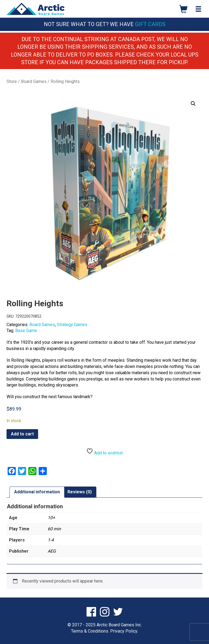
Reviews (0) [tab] (80, 492)
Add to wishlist (104, 452)
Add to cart (22, 434)
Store (12, 81)
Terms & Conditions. (90, 631)
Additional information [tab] (37, 492)
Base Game (26, 331)
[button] (193, 104)
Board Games (34, 81)
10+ (51, 518)
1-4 (51, 540)
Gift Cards (150, 24)
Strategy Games (72, 325)
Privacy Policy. (124, 631)
